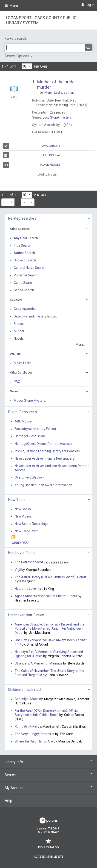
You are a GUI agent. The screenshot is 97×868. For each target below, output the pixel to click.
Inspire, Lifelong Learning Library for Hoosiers (47, 451)
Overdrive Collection (29, 478)
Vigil (18, 570)
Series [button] (14, 391)
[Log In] (82, 5)
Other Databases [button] (21, 373)
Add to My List (48, 175)
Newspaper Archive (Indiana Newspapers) (45, 458)
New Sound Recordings (31, 524)
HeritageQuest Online (30, 436)
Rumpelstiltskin (26, 727)
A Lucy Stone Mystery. (30, 401)
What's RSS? (21, 543)
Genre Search (24, 283)
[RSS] (13, 537)
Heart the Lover (26, 589)
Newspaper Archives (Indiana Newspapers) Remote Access (52, 468)
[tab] (48, 218)
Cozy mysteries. (25, 309)
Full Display (32, 155)
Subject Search (25, 260)
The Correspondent (29, 562)
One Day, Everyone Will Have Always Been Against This (51, 642)
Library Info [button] (48, 762)
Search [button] (48, 775)
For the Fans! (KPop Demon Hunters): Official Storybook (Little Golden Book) (47, 713)
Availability (32, 146)
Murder (19, 331)
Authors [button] (15, 354)
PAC (17, 382)
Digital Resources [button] (22, 412)
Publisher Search (26, 275)
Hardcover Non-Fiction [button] (26, 615)
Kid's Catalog (48, 845)
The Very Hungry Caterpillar (35, 734)
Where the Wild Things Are (34, 741)
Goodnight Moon (27, 699)
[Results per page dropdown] (27, 66)
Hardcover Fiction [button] (22, 553)
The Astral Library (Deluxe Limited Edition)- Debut (50, 577)
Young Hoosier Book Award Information (43, 485)
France (19, 324)
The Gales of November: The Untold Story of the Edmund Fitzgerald (49, 673)
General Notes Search (30, 268)
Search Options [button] (19, 56)
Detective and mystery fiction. (35, 316)
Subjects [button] (16, 300)
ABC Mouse (23, 421)
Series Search (24, 290)
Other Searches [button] (20, 229)
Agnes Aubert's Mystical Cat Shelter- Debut (46, 596)
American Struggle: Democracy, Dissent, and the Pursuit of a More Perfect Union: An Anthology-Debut (50, 629)
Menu (11, 6)
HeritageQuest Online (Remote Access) (43, 444)
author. (59, 93)
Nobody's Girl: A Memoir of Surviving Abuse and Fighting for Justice (49, 654)
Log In (90, 5)
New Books (23, 509)
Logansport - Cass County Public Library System (41, 20)
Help (8, 801)
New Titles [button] (17, 500)
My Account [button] (48, 788)
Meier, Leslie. (23, 363)
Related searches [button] (22, 218)
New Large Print (26, 531)
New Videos (23, 516)
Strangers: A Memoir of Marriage (39, 663)
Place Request (33, 165)
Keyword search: (16, 39)
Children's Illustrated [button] (24, 690)
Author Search (24, 253)
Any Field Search (26, 238)
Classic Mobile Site (49, 857)
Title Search (23, 245)
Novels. (19, 339)
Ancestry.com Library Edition (35, 429)
